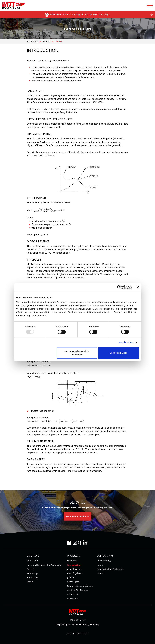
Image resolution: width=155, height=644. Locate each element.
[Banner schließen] (138, 287)
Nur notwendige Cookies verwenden (77, 353)
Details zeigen (126, 342)
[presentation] (46, 210)
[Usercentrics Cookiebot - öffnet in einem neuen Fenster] (119, 287)
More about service (77, 516)
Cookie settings (104, 561)
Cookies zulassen (119, 353)
